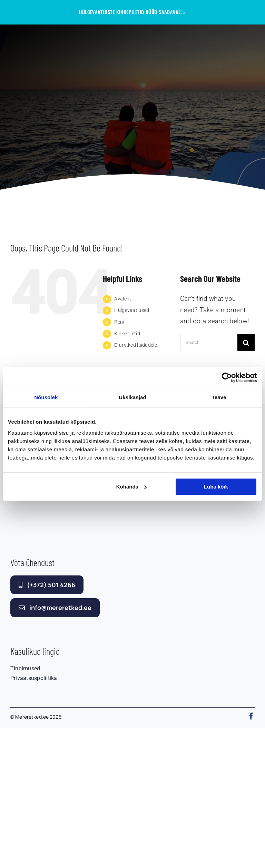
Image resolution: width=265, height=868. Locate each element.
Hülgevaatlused (132, 310)
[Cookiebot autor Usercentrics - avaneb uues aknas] (227, 377)
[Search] (246, 343)
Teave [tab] (219, 397)
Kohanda (131, 487)
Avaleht (123, 299)
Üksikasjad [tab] (132, 397)
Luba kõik (216, 487)
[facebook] (251, 716)
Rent (119, 322)
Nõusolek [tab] (46, 397)
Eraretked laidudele (135, 345)
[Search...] (209, 343)
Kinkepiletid (127, 334)
